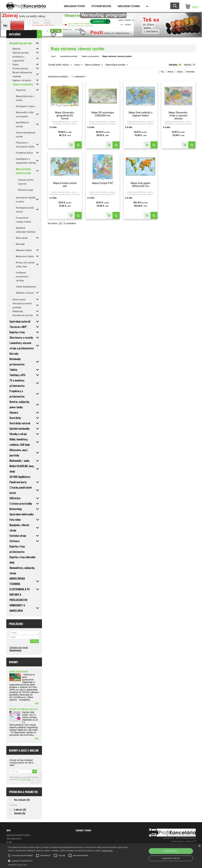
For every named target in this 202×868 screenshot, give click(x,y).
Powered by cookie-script (18, 865)
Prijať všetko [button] (171, 851)
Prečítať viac (107, 851)
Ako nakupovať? (14, 838)
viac (37, 703)
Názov (66, 65)
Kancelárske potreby (74, 6)
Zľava (180, 72)
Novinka (191, 72)
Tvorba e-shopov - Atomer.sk (183, 841)
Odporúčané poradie (115, 65)
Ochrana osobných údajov (18, 835)
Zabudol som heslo (19, 647)
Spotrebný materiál (101, 6)
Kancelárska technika (129, 6)
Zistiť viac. (26, 779)
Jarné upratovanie (19, 671)
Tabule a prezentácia (90, 56)
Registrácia (15, 650)
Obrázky (173, 65)
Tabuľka (188, 65)
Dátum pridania (92, 65)
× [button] (199, 846)
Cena (77, 65)
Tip (162, 72)
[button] (68, 861)
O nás (9, 842)
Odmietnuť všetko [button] (171, 858)
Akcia (170, 72)
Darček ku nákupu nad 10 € (24, 709)
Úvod (53, 56)
